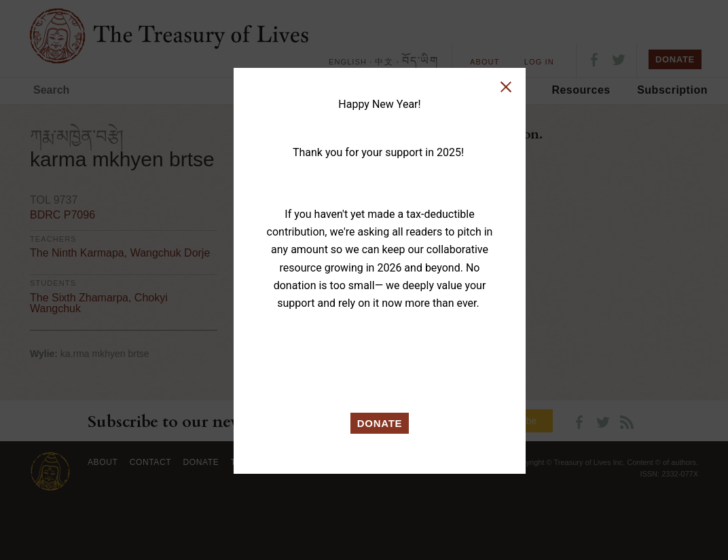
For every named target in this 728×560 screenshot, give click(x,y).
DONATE (380, 423)
